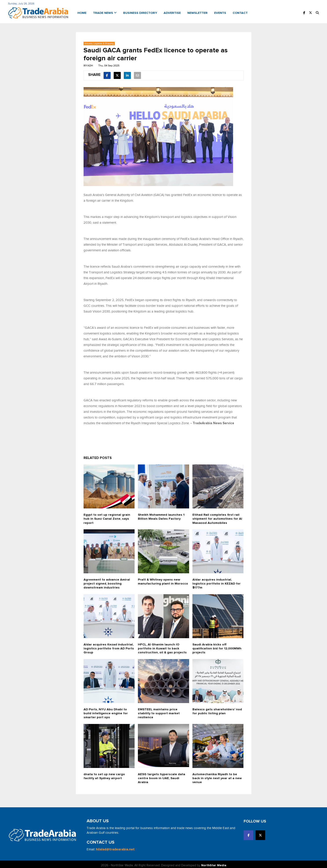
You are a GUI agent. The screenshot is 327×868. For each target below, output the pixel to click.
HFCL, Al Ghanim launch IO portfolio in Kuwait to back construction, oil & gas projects (162, 647)
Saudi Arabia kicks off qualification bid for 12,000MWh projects (218, 647)
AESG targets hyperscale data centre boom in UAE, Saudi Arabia (162, 776)
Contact (240, 12)
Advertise (172, 12)
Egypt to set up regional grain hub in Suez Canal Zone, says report (107, 517)
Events (220, 12)
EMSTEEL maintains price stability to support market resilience (159, 711)
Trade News (105, 12)
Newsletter (197, 12)
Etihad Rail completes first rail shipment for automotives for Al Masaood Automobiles (218, 517)
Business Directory (140, 12)
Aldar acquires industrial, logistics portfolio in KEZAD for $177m (217, 582)
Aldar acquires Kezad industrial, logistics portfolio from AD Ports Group (109, 647)
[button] (317, 12)
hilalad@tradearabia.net (115, 847)
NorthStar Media (214, 863)
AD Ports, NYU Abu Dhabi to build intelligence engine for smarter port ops (106, 711)
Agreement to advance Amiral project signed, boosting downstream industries (107, 582)
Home (82, 12)
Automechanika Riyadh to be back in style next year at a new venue (218, 776)
